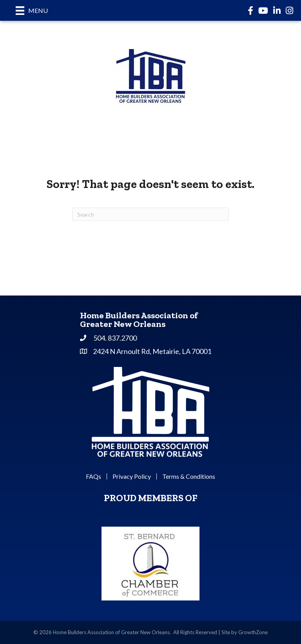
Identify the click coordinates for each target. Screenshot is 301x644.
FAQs (93, 476)
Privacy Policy (132, 476)
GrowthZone (253, 632)
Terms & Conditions (189, 476)
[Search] (150, 214)
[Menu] (32, 10)
